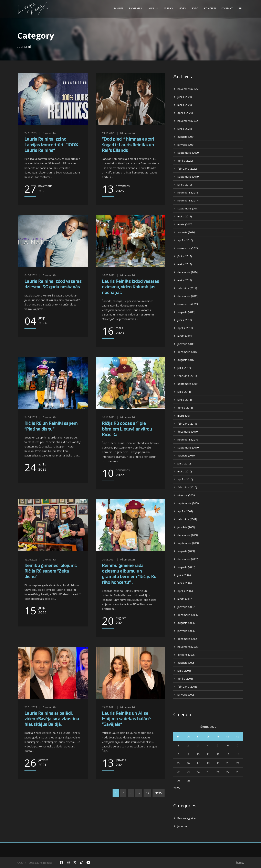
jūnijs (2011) (185, 400)
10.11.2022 (108, 417)
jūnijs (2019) (185, 185)
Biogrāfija (135, 8)
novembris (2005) (188, 647)
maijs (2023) (185, 105)
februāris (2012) (187, 376)
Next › (159, 793)
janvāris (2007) (186, 607)
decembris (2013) (188, 296)
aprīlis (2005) (185, 679)
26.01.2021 (31, 707)
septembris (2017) (188, 208)
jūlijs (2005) (184, 671)
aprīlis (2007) (185, 591)
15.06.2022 (31, 559)
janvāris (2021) (186, 145)
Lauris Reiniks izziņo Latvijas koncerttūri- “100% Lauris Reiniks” (51, 145)
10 (147, 793)
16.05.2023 (108, 275)
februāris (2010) (187, 487)
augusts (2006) (186, 623)
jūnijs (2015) (185, 256)
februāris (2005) (187, 687)
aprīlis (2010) (185, 479)
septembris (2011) (188, 384)
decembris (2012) (188, 352)
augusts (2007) (186, 567)
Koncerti (210, 8)
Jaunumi (153, 8)
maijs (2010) (185, 471)
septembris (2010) (188, 447)
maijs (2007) (185, 583)
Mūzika (169, 8)
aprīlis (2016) (185, 240)
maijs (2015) (185, 264)
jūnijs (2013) (185, 320)
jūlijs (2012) (184, 368)
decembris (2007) (188, 559)
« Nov (177, 787)
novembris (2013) (188, 304)
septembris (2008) (188, 543)
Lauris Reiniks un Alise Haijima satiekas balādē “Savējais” (126, 719)
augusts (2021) (186, 137)
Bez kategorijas (187, 818)
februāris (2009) (187, 519)
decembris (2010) (188, 432)
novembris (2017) (188, 200)
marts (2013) (185, 336)
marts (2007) (185, 599)
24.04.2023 (31, 417)
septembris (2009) (188, 503)
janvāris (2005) (186, 695)
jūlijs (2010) (184, 463)
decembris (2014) (188, 272)
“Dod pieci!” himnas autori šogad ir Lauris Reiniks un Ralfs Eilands (128, 145)
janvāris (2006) (186, 631)
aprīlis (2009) (185, 511)
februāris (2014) (187, 288)
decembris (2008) (188, 535)
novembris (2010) (188, 440)
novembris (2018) (188, 192)
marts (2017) (185, 224)
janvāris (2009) (186, 527)
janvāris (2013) (186, 344)
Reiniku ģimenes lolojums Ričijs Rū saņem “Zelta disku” (51, 572)
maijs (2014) (185, 280)
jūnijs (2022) (185, 129)
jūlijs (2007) (184, 575)
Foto (195, 8)
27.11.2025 (31, 133)
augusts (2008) (186, 551)
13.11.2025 (108, 133)
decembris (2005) (188, 639)
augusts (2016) (186, 232)
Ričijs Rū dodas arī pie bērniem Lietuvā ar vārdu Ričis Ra (127, 429)
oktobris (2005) (186, 655)
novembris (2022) (188, 121)
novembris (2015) (188, 248)
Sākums (118, 8)
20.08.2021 (108, 559)
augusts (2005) (186, 663)
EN (241, 8)
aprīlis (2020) (185, 161)
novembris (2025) (188, 89)
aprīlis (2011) (185, 408)
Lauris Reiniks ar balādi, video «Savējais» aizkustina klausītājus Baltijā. (52, 719)
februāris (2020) (187, 169)
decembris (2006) (188, 615)
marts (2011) (185, 416)
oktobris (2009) (186, 495)
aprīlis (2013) (185, 328)
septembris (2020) (188, 153)
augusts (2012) (186, 360)
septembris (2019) (188, 177)
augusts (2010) (186, 455)
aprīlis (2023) (185, 113)
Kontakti (227, 8)
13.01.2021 (108, 707)
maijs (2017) (185, 216)
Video (182, 8)
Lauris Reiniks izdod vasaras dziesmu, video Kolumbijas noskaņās (130, 287)
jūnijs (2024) (185, 97)
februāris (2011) (187, 424)
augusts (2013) (186, 312)
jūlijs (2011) (184, 392)
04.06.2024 (31, 275)
